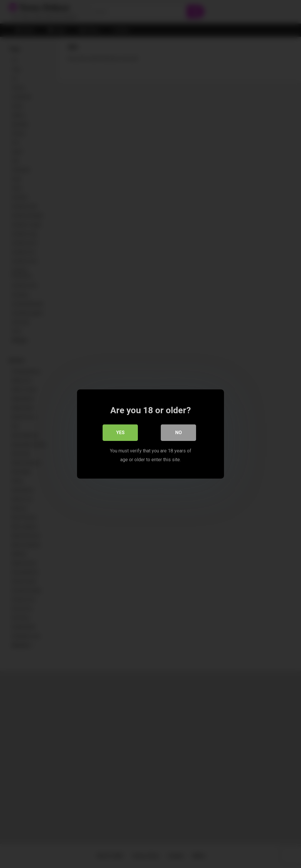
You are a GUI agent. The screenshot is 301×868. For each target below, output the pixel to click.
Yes (120, 433)
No (179, 433)
